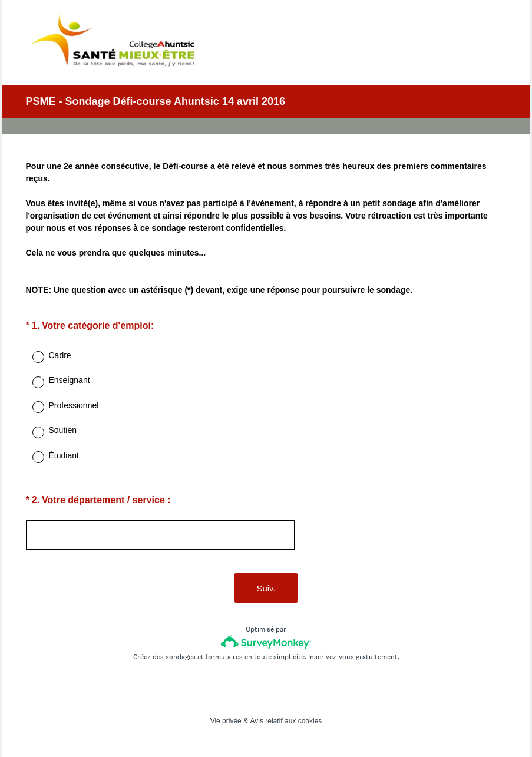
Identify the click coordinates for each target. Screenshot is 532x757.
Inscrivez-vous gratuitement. (354, 657)
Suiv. (266, 588)
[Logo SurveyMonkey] (266, 642)
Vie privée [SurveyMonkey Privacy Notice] (226, 721)
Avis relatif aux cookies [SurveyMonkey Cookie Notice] (286, 721)
